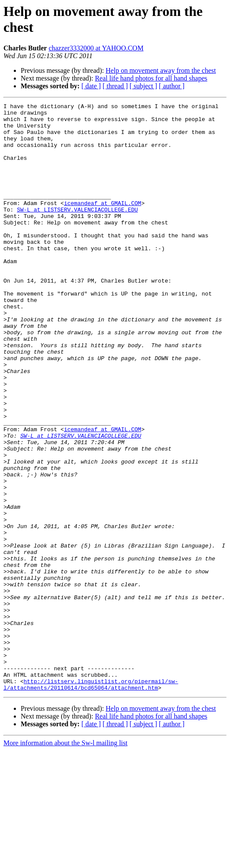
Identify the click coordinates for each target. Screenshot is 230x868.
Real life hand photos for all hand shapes (151, 78)
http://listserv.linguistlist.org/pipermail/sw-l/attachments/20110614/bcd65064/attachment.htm (91, 801)
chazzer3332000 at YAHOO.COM (96, 48)
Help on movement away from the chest (161, 70)
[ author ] (172, 86)
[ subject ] (143, 86)
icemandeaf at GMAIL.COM (102, 224)
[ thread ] (115, 86)
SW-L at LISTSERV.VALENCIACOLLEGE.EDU (77, 231)
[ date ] (91, 86)
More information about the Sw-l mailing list (65, 860)
